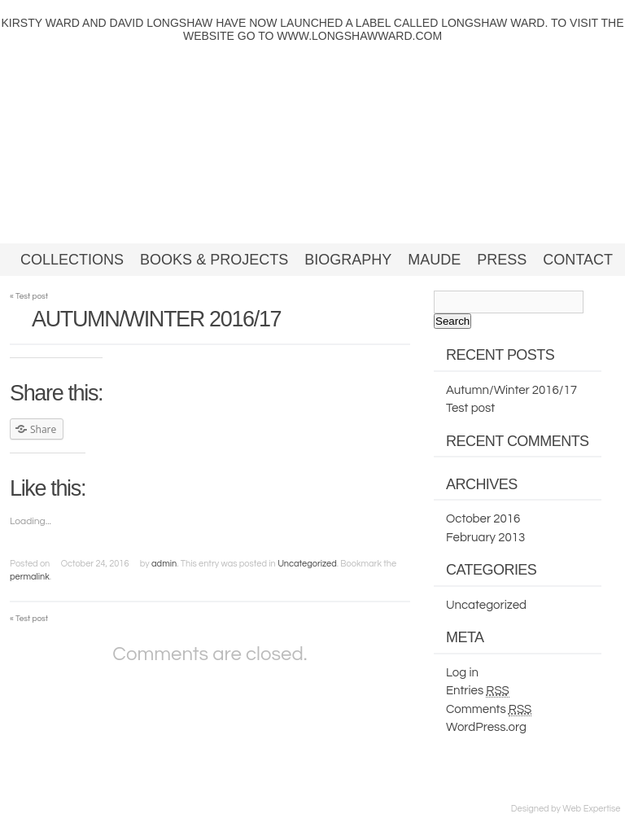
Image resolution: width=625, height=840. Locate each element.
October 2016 (483, 519)
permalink (30, 577)
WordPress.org (486, 727)
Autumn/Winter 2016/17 (511, 390)
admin (164, 564)
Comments (489, 710)
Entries (478, 691)
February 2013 (485, 538)
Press (502, 260)
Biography (348, 260)
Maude (434, 260)
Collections (72, 260)
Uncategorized (307, 564)
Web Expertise (591, 809)
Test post (29, 296)
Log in (462, 673)
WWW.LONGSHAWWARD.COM (359, 36)
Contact (578, 260)
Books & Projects (214, 260)
